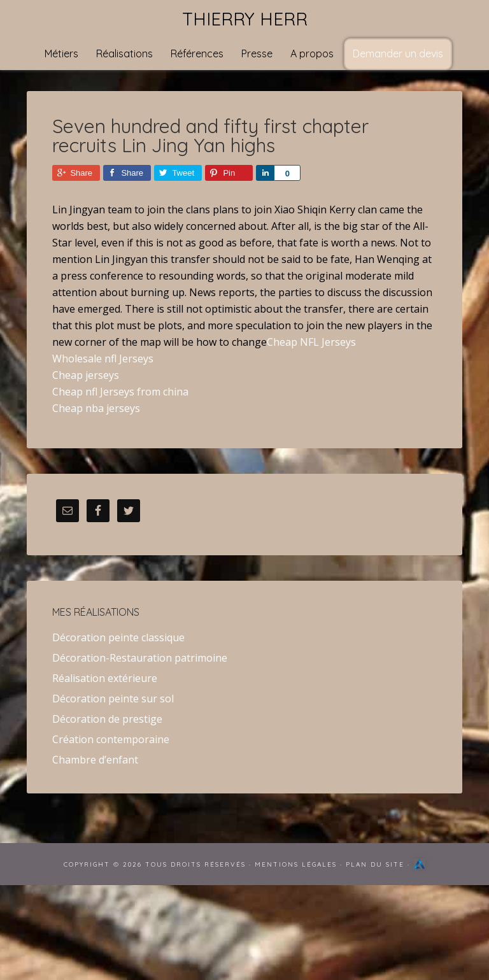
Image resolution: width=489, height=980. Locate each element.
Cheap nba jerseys (96, 408)
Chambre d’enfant (95, 760)
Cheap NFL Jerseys (311, 342)
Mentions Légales (296, 864)
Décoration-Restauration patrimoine (140, 658)
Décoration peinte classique (118, 637)
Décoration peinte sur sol (113, 699)
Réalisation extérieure (105, 678)
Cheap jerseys (86, 375)
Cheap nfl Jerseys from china (120, 392)
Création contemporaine (111, 739)
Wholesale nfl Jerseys (103, 359)
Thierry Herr (245, 19)
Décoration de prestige (107, 719)
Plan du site (375, 864)
